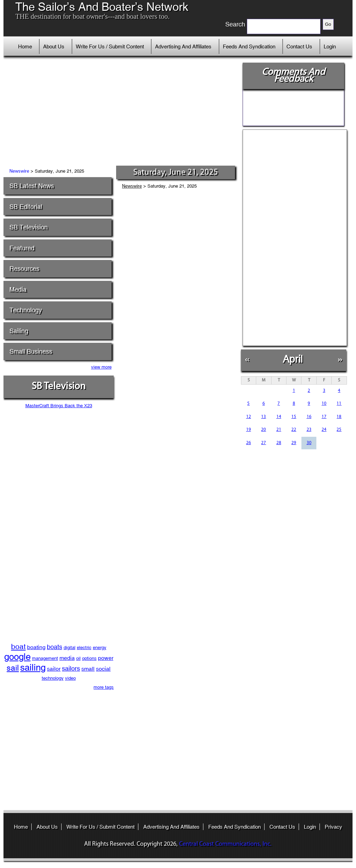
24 (324, 430)
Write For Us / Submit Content (110, 46)
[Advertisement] (122, 113)
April (293, 359)
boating (36, 647)
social (103, 669)
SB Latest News (32, 186)
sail (13, 668)
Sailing (19, 331)
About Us (54, 46)
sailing (33, 668)
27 (264, 443)
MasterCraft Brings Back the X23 (59, 406)
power (106, 658)
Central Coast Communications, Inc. (225, 844)
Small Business (31, 351)
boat (18, 647)
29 (294, 443)
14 (279, 417)
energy (100, 648)
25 (339, 430)
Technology (26, 310)
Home (25, 46)
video (70, 678)
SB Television (29, 227)
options (89, 658)
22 (294, 430)
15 (294, 417)
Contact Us (299, 46)
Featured (22, 248)
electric (84, 648)
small (88, 669)
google (17, 657)
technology (53, 678)
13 (264, 417)
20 (264, 430)
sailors (71, 668)
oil (78, 658)
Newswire (19, 171)
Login (330, 46)
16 (309, 417)
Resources (24, 269)
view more (101, 367)
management (45, 658)
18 (339, 417)
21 (279, 430)
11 (339, 404)
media (67, 658)
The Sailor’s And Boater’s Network (102, 7)
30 (309, 443)
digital (70, 648)
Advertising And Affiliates (183, 46)
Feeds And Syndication (249, 46)
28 (279, 443)
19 (249, 430)
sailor (54, 669)
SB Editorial (26, 207)
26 (249, 443)
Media (18, 289)
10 (324, 404)
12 (249, 417)
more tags (104, 687)
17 (324, 417)
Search (235, 24)
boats (55, 647)
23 (309, 430)
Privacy (333, 827)
